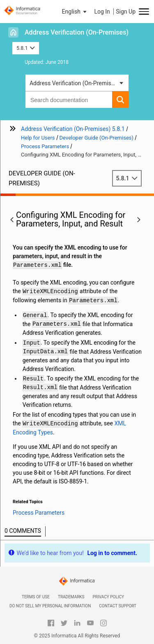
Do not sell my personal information (50, 606)
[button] (75, 12)
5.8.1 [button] (26, 48)
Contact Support (118, 606)
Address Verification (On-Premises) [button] (74, 83)
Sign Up (126, 12)
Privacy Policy (108, 597)
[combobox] (69, 100)
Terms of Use (36, 597)
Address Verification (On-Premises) (77, 32)
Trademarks (71, 597)
